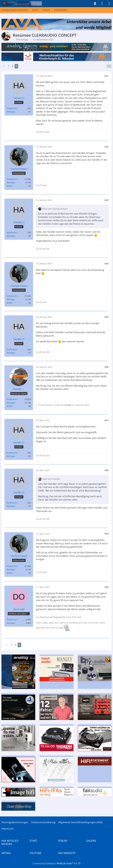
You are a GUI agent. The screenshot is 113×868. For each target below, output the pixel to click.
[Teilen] (109, 66)
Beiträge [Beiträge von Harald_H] (11, 112)
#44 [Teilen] (107, 264)
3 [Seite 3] (16, 66)
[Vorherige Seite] (4, 66)
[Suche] (95, 4)
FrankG (68, 405)
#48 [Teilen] (107, 470)
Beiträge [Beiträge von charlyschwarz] (11, 182)
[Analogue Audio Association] (22, 3)
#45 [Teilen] (107, 317)
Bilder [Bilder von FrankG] (10, 406)
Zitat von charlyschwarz (55, 209)
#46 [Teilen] (107, 367)
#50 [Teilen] (107, 587)
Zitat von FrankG (51, 479)
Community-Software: (56, 863)
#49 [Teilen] (107, 534)
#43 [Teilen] (107, 200)
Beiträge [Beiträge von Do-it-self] (11, 623)
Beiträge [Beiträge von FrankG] (11, 403)
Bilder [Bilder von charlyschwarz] (10, 186)
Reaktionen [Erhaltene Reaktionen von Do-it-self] (12, 619)
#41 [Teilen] (107, 76)
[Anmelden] (102, 4)
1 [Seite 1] (9, 66)
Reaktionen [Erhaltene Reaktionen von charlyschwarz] (12, 179)
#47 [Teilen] (107, 420)
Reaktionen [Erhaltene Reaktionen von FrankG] (12, 399)
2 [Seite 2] (13, 66)
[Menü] (109, 4)
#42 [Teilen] (107, 147)
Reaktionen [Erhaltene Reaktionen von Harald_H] (12, 108)
